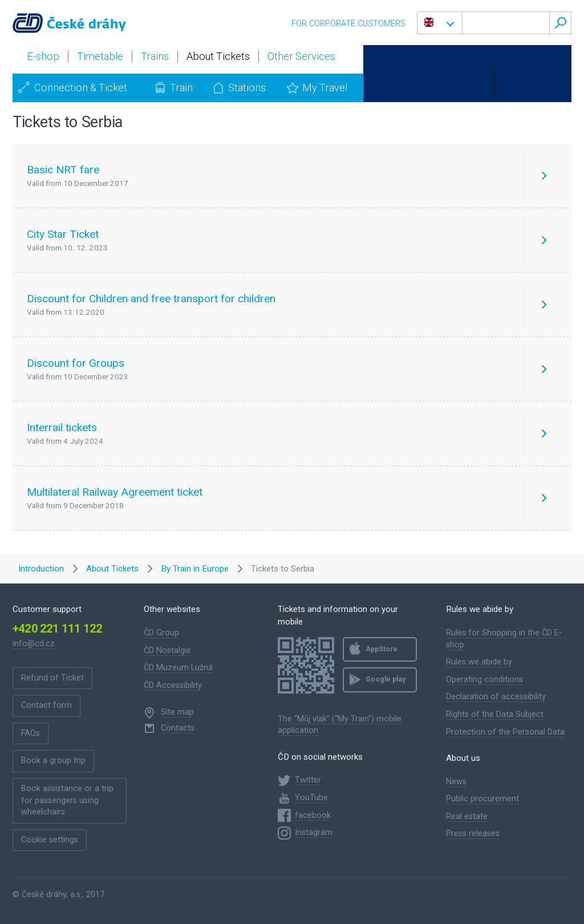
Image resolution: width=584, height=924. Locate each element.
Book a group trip (53, 761)
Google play (386, 679)
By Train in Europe (195, 569)
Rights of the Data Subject (495, 714)
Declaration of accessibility (496, 697)
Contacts (178, 728)
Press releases (473, 834)
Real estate (467, 816)
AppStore (382, 649)
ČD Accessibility (173, 685)
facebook (313, 815)
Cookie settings (50, 840)
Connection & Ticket (81, 88)
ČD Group (161, 633)
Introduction (41, 569)
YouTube (311, 798)
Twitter (308, 780)
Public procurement (482, 799)
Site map (177, 712)
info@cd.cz (34, 644)
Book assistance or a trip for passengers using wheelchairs (67, 800)
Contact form (46, 705)
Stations (247, 88)
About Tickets (112, 569)
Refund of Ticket (52, 678)
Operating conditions (484, 680)
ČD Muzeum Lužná (178, 668)
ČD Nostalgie (167, 651)
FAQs (31, 733)
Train (181, 88)
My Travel (325, 88)
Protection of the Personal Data (505, 732)
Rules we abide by (479, 662)
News (456, 782)
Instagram (314, 832)
